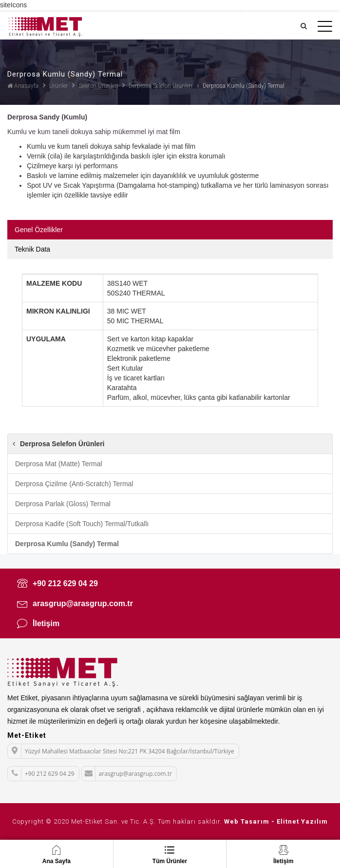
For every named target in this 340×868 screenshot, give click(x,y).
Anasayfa (23, 86)
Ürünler (58, 86)
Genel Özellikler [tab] (39, 230)
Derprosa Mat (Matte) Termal (59, 464)
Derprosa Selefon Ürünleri (161, 86)
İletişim (38, 623)
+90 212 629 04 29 (57, 583)
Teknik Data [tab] (32, 249)
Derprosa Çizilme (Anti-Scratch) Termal (74, 484)
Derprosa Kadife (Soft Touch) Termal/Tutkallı (82, 524)
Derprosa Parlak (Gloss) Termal (63, 504)
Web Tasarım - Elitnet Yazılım (276, 821)
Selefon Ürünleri (98, 86)
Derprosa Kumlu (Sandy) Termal (67, 544)
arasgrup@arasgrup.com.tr (75, 603)
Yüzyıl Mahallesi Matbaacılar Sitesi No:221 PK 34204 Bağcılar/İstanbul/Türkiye (121, 751)
